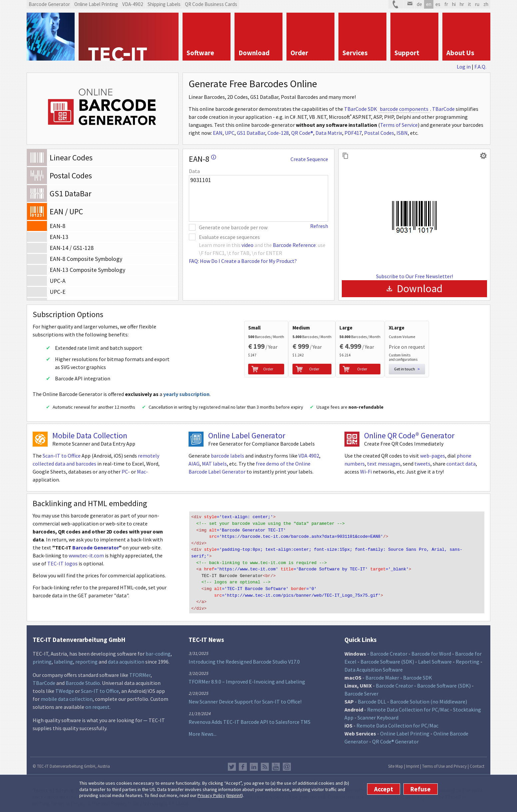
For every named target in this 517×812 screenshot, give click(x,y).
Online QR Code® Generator (409, 438)
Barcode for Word (431, 651)
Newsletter (287, 764)
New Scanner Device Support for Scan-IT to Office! (245, 699)
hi (454, 4)
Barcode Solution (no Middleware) (429, 699)
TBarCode (443, 109)
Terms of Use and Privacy (444, 763)
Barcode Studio (83, 680)
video (248, 245)
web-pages (433, 458)
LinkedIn (254, 764)
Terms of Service (399, 125)
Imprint (235, 795)
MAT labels (214, 466)
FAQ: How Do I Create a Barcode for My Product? (243, 261)
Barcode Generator (96, 550)
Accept (384, 789)
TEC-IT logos (62, 566)
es (438, 4)
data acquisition (126, 659)
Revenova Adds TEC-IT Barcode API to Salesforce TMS (250, 719)
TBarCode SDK (361, 109)
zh (486, 4)
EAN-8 (203, 159)
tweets (422, 466)
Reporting (468, 659)
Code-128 (278, 133)
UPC (230, 133)
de (419, 4)
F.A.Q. (480, 67)
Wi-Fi (366, 474)
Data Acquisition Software (374, 667)
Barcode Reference (294, 245)
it (470, 4)
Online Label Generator (247, 438)
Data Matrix (329, 133)
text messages (384, 466)
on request (97, 704)
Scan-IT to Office (62, 458)
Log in (464, 67)
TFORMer (140, 672)
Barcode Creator (389, 651)
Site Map (396, 763)
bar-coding (158, 651)
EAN (218, 133)
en (429, 4)
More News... (203, 731)
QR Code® (302, 133)
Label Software (435, 659)
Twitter (232, 764)
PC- (126, 474)
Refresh (319, 226)
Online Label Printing (405, 731)
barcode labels (228, 458)
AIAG (194, 466)
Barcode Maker (382, 675)
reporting (86, 659)
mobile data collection (67, 696)
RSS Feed (265, 764)
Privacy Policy (211, 795)
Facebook (243, 764)
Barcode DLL (372, 699)
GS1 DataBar (251, 133)
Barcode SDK (418, 675)
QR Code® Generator (395, 739)
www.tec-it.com (86, 558)
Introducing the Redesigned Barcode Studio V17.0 (244, 659)
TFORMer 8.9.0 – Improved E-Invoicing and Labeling (247, 679)
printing (42, 659)
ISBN (402, 133)
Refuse (421, 789)
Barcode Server (361, 691)
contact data (461, 466)
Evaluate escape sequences (229, 237)
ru (477, 4)
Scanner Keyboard (378, 715)
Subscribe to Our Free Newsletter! (415, 276)
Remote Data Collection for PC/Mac (408, 707)
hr (462, 4)
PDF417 (353, 133)
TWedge (65, 688)
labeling (63, 659)
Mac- (142, 474)
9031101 (258, 198)
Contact (477, 763)
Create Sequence (309, 159)
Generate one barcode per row (233, 227)
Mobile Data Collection (90, 438)
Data (194, 171)
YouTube (276, 764)
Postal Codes (379, 133)
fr (446, 4)
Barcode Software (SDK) (387, 659)
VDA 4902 (309, 458)
